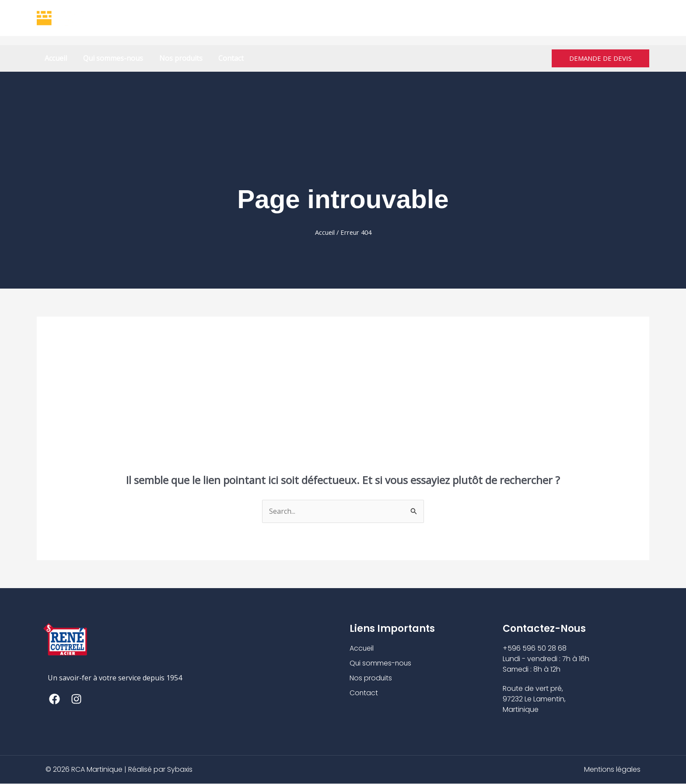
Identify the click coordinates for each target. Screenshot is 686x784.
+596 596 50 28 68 (369, 18)
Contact (224, 58)
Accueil (55, 58)
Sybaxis (180, 770)
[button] (600, 58)
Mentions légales (612, 770)
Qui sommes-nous (110, 58)
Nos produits (176, 58)
